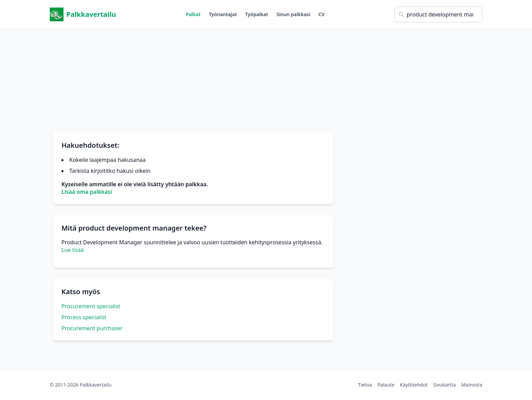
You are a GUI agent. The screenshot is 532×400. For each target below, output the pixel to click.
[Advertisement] (266, 77)
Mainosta (472, 385)
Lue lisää (73, 250)
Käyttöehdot (414, 385)
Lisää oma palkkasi (87, 192)
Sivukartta (444, 385)
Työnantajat (223, 14)
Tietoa (365, 385)
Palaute (386, 385)
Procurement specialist (91, 306)
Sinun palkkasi (293, 14)
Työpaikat (257, 14)
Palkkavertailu (83, 14)
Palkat (193, 14)
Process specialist (84, 317)
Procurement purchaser (92, 328)
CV (322, 14)
